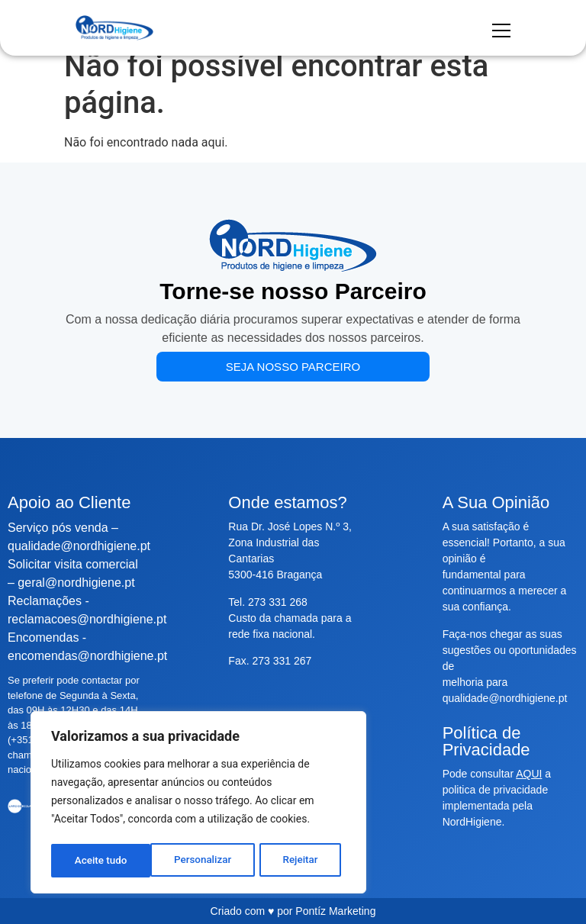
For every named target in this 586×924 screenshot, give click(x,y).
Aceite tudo (297, 861)
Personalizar (103, 861)
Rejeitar (201, 861)
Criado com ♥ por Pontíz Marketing (293, 911)
